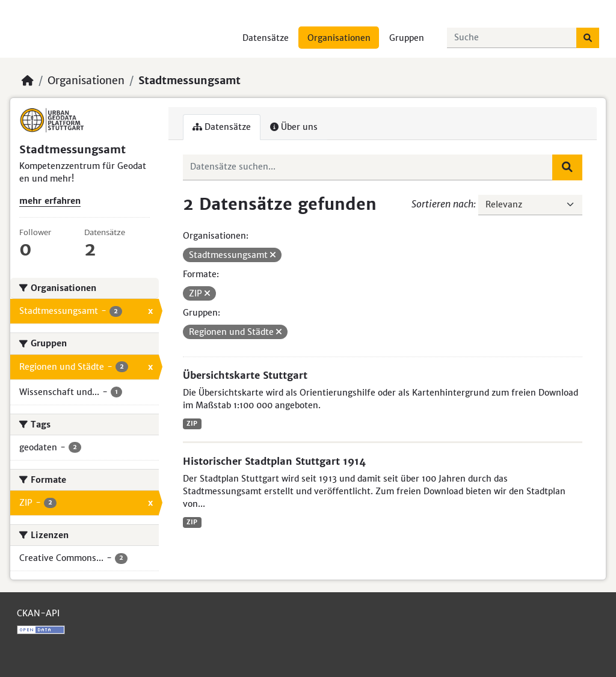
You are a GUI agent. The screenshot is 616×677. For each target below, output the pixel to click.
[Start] (28, 81)
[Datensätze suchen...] (512, 38)
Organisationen (339, 38)
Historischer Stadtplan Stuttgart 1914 (274, 461)
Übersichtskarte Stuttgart (245, 375)
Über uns (294, 127)
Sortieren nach (442, 204)
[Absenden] (588, 38)
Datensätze (266, 38)
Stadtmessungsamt (189, 81)
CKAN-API (38, 613)
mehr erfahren (50, 201)
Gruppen (407, 38)
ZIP (192, 424)
